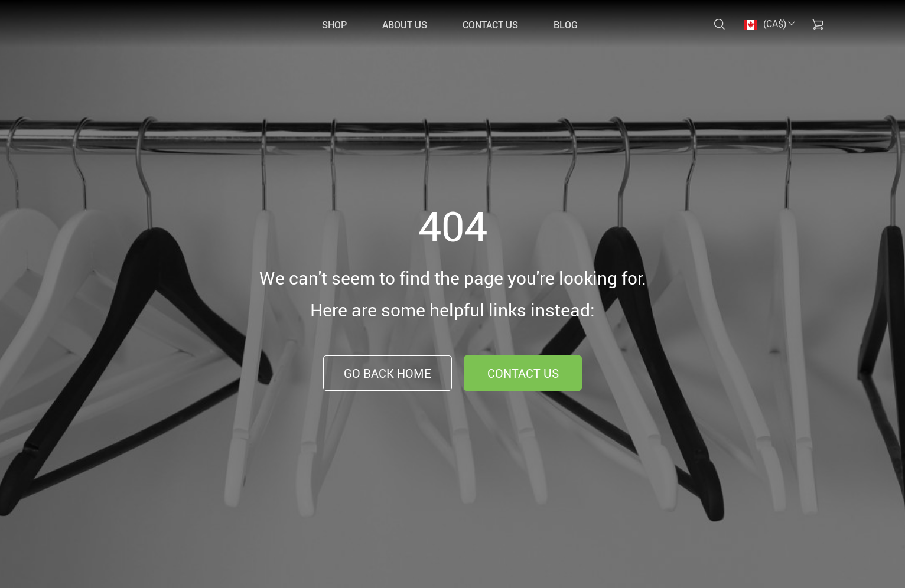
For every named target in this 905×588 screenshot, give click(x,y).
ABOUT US (405, 25)
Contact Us (523, 373)
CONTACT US (490, 25)
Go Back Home (388, 373)
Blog (566, 25)
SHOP (334, 25)
